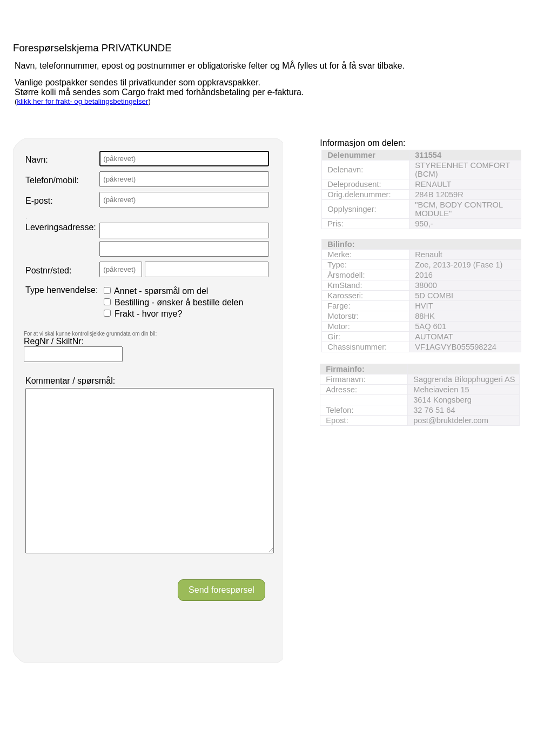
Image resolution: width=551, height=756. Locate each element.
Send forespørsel (221, 622)
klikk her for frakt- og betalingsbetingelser (82, 101)
